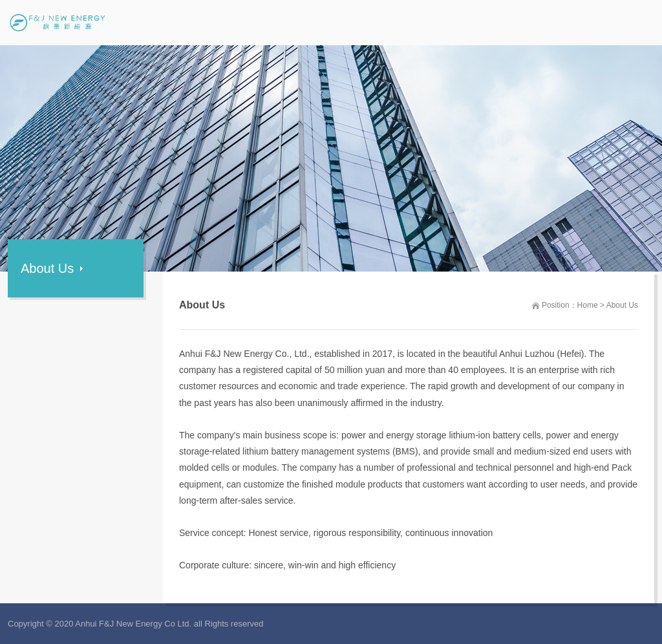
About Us (622, 305)
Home (588, 305)
